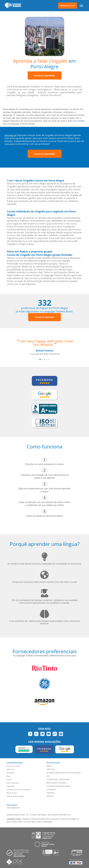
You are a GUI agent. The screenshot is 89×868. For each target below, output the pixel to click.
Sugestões (11, 786)
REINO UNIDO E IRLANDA (56, 783)
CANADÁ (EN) (52, 779)
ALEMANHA (51, 790)
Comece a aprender (45, 75)
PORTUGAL (51, 769)
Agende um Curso (68, 6)
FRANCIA (50, 796)
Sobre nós (11, 769)
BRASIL (49, 766)
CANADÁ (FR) (64, 779)
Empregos (11, 773)
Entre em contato (13, 766)
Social (9, 779)
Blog (8, 776)
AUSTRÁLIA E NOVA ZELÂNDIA (59, 786)
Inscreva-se (10, 135)
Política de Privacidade (15, 796)
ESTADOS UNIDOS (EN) (56, 773)
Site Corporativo (13, 783)
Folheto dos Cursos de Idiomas (19, 790)
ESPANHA (51, 793)
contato (81, 121)
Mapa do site (12, 793)
